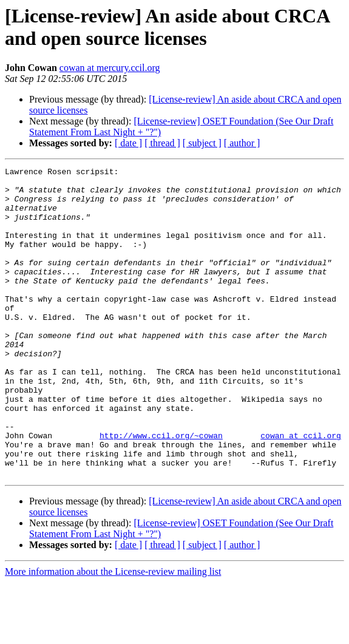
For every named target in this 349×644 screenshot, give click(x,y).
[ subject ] (202, 143)
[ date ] (128, 143)
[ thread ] (162, 143)
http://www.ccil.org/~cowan (161, 490)
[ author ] (242, 143)
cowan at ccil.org (301, 490)
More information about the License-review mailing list (113, 633)
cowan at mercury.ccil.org (110, 68)
